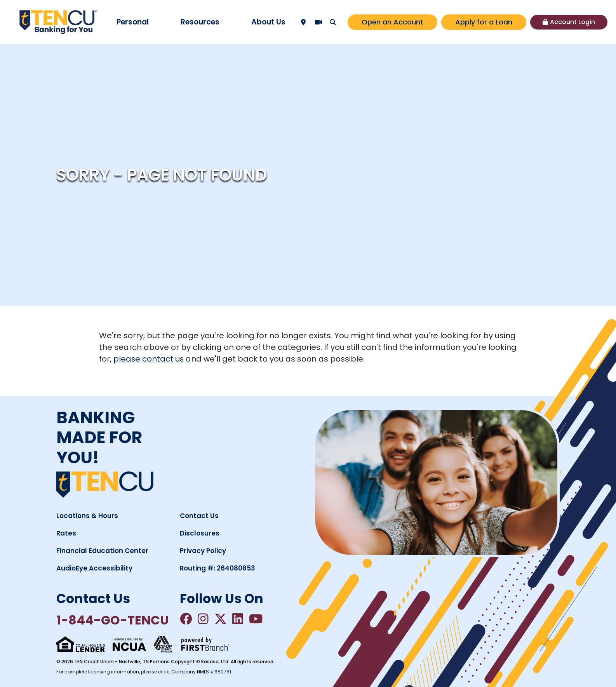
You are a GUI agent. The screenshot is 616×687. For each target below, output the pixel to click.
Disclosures (200, 533)
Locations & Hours (87, 515)
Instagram (204, 619)
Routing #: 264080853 (218, 568)
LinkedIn (238, 619)
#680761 (221, 672)
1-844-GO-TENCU (113, 620)
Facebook (186, 619)
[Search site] (333, 22)
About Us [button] (268, 22)
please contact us (149, 359)
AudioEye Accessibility (94, 568)
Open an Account (392, 22)
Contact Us (199, 515)
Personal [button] (133, 22)
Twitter (221, 619)
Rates (66, 533)
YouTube (257, 619)
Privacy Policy (203, 550)
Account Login (572, 22)
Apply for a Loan (484, 22)
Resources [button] (200, 22)
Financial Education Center (102, 550)
